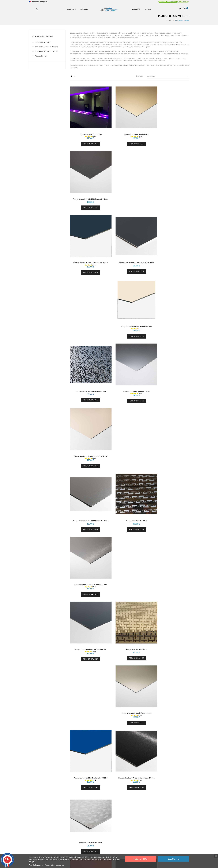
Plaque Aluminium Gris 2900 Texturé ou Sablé (171, 129)
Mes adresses (122, 607)
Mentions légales (156, 611)
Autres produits (90, 607)
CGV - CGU (154, 607)
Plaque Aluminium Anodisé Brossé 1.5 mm (171, 306)
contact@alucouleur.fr (37, 606)
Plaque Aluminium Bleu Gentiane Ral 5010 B (88, 424)
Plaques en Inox (41, 56)
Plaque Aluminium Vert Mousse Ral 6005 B (130, 483)
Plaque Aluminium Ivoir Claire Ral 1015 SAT (171, 247)
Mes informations (123, 598)
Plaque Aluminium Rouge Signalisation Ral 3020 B (88, 483)
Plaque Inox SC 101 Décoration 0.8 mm (88, 247)
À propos (153, 594)
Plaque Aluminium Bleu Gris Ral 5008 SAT (88, 365)
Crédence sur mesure (92, 594)
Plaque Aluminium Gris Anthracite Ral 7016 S (88, 188)
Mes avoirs (121, 611)
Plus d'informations (36, 865)
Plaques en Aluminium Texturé (46, 51)
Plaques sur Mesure (43, 37)
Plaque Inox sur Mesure (93, 598)
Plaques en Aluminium (43, 42)
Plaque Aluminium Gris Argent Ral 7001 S (171, 483)
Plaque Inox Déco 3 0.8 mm (130, 306)
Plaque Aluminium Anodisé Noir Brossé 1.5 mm (130, 424)
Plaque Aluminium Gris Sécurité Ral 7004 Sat (130, 542)
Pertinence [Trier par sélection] (168, 76)
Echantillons (88, 603)
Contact (153, 603)
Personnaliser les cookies (54, 865)
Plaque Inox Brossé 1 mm (171, 542)
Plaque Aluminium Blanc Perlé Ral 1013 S (171, 188)
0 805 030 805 (173, 2)
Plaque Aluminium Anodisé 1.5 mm (130, 247)
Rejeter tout (141, 859)
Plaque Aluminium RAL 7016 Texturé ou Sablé (130, 188)
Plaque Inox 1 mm (88, 542)
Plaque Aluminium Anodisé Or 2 (130, 129)
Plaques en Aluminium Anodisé (46, 47)
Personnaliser (88, 138)
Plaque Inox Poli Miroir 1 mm (88, 129)
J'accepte (173, 859)
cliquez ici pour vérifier (129, 645)
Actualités (153, 598)
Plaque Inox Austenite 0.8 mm (171, 424)
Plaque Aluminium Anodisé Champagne (171, 365)
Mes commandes (123, 603)
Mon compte (122, 594)
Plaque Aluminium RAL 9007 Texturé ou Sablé (88, 306)
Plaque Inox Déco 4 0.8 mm (130, 365)
